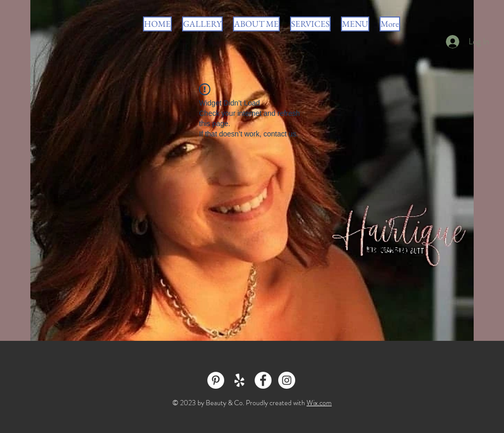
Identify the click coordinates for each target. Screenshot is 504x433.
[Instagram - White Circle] (287, 380)
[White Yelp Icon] (239, 380)
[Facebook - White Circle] (263, 380)
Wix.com (319, 403)
